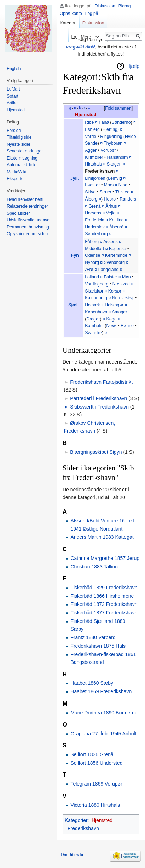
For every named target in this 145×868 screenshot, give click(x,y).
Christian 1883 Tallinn (94, 567)
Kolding (117, 220)
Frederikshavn (100, 171)
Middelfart (94, 249)
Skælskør (94, 291)
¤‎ (101, 277)
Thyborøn (113, 143)
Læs (70, 37)
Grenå (94, 206)
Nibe (123, 185)
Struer (105, 192)
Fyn (75, 255)
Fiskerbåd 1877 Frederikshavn (104, 613)
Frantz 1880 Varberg (93, 637)
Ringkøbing (111, 137)
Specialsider (18, 213)
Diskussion (105, 6)
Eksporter (16, 179)
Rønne (127, 326)
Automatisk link (21, 165)
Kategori (68, 23)
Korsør (115, 291)
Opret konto (71, 13)
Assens (110, 242)
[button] (118, 109)
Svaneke (93, 333)
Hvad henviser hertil (25, 199)
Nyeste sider (19, 144)
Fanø (104, 122)
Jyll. (75, 178)
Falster (111, 277)
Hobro (110, 199)
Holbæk (92, 305)
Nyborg (92, 262)
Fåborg (92, 242)
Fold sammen (118, 108)
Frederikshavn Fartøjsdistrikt (101, 382)
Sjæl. (73, 305)
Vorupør (108, 150)
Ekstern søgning (22, 158)
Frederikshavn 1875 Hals (98, 646)
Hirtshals (93, 164)
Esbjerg (92, 129)
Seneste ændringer (25, 151)
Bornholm (94, 326)
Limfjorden (95, 178)
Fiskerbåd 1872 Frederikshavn (104, 604)
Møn (126, 277)
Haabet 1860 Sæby (92, 683)
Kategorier (76, 820)
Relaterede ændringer (27, 206)
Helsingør (114, 305)
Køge (111, 319)
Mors (109, 185)
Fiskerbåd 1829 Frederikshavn (104, 588)
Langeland (109, 270)
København (96, 312)
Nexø (111, 326)
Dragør (93, 319)
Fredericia (95, 220)
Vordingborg (97, 284)
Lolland (92, 277)
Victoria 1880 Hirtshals (95, 805)
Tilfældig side (19, 137)
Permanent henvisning (28, 227)
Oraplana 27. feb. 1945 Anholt (103, 734)
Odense (92, 255)
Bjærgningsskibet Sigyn (96, 452)
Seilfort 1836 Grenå (92, 754)
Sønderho (121, 122)
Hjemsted (86, 114)
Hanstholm (118, 157)
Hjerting (110, 129)
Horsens (93, 213)
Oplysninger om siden (27, 234)
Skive (90, 192)
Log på (92, 13)
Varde (91, 137)
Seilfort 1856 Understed (96, 763)
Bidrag (125, 6)
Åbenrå (116, 227)
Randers (128, 199)
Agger (91, 150)
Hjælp (133, 66)
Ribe (89, 122)
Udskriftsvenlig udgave (28, 220)
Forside (14, 131)
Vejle (111, 213)
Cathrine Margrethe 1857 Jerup (105, 558)
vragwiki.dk (79, 47)
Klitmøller (94, 157)
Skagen (114, 164)
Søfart (13, 96)
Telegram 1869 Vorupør (96, 784)
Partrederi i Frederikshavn (98, 398)
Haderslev (95, 227)
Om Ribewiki (72, 855)
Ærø (89, 270)
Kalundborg (96, 298)
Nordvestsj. (123, 298)
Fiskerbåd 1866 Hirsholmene (102, 596)
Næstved (121, 284)
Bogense (118, 249)
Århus (111, 206)
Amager (119, 312)
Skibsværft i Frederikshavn (99, 407)
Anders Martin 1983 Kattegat (102, 537)
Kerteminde (116, 255)
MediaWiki (16, 172)
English (14, 69)
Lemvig (115, 178)
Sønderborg (96, 234)
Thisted (122, 192)
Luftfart (13, 89)
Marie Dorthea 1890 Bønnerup (104, 713)
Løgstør (92, 185)
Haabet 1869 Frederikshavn (101, 691)
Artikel (13, 103)
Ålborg (91, 199)
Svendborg (115, 262)
